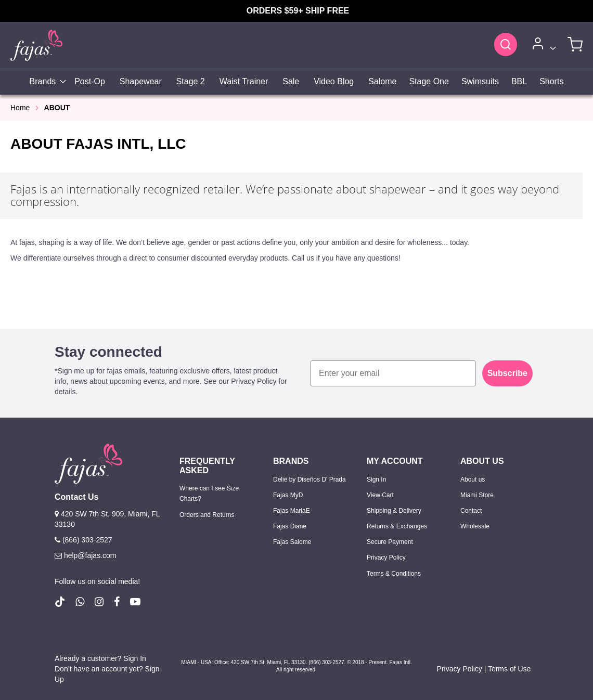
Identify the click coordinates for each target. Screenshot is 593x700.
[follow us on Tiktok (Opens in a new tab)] (60, 602)
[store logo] (36, 45)
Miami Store (477, 495)
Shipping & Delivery (394, 511)
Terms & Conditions (394, 574)
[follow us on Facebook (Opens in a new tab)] (117, 602)
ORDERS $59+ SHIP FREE (298, 11)
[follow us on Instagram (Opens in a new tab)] (99, 602)
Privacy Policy (386, 558)
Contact (471, 511)
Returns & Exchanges (397, 526)
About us (473, 479)
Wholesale (475, 526)
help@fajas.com (85, 555)
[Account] (542, 46)
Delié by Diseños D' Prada (310, 479)
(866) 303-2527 (83, 540)
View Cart (380, 495)
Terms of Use (509, 669)
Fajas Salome (292, 542)
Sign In (376, 479)
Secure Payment (390, 542)
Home (20, 108)
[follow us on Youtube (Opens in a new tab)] (135, 602)
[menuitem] (45, 82)
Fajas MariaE (292, 511)
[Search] (506, 44)
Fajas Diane (290, 526)
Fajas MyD (288, 495)
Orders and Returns (207, 515)
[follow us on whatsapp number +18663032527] (80, 602)
